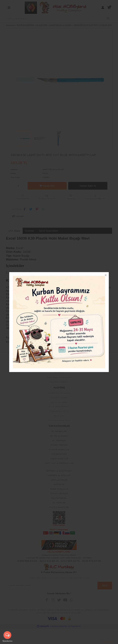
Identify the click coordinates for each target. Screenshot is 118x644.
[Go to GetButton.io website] (7, 641)
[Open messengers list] (7, 635)
